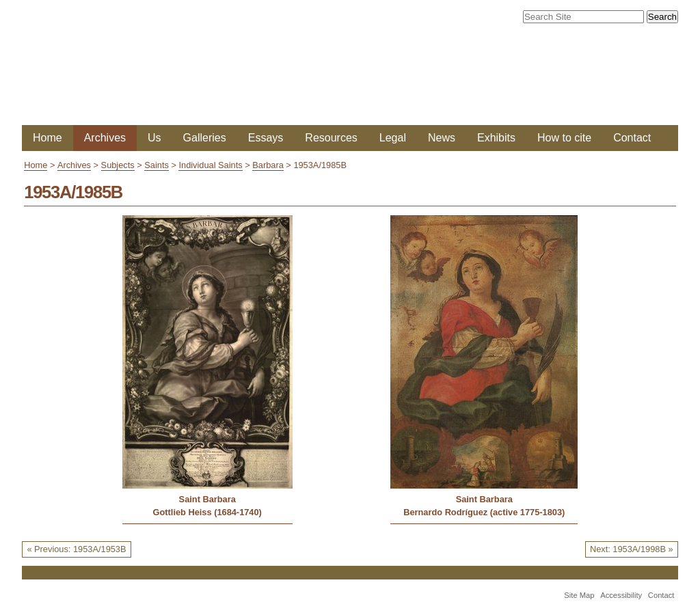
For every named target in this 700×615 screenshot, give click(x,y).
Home (48, 138)
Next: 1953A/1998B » (632, 549)
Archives (105, 138)
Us (154, 138)
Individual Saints (210, 165)
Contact (632, 138)
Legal (393, 138)
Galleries (205, 138)
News (442, 138)
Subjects (118, 165)
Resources (331, 138)
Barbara (268, 165)
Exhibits (496, 138)
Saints (157, 165)
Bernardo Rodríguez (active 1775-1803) (484, 512)
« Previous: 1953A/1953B (76, 549)
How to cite (564, 138)
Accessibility (621, 595)
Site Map (579, 595)
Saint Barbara (207, 499)
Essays (266, 138)
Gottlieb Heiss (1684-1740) (207, 512)
